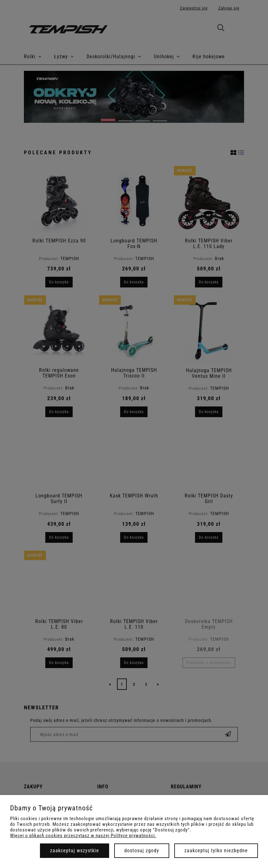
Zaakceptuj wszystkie (75, 851)
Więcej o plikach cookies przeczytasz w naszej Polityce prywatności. (83, 836)
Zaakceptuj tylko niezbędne (216, 851)
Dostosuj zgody (142, 851)
